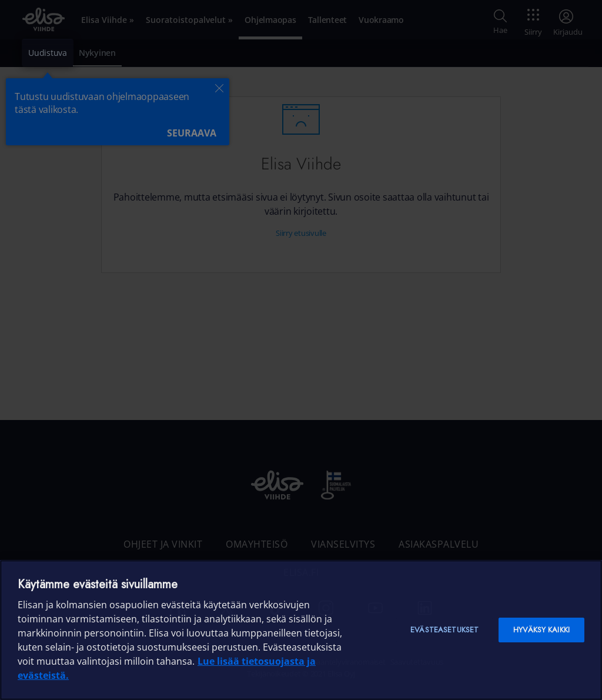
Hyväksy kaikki (541, 630)
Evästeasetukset (444, 630)
